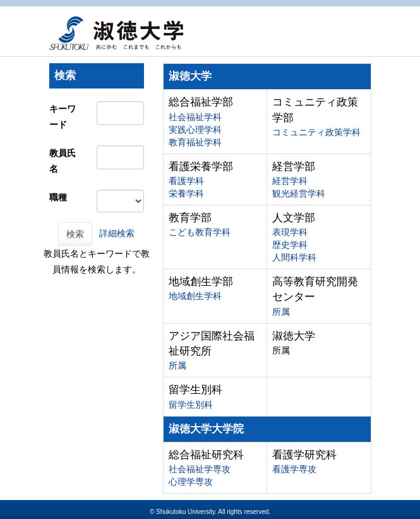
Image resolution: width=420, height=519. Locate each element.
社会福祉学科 (195, 117)
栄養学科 (186, 193)
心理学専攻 (191, 482)
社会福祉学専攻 (200, 469)
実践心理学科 (195, 130)
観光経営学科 (299, 193)
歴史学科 (290, 245)
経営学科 (290, 181)
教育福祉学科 (195, 142)
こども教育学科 (200, 232)
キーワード (63, 117)
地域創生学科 (195, 296)
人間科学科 (294, 257)
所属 (281, 312)
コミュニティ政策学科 (316, 132)
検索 (75, 234)
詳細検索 (117, 233)
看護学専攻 (294, 469)
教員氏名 (63, 161)
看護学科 (186, 181)
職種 (58, 197)
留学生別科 (191, 405)
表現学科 (290, 232)
